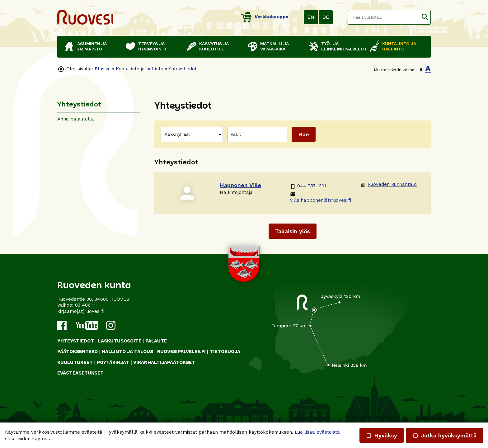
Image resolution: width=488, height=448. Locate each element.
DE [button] (326, 17)
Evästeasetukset (80, 373)
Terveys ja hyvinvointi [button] (152, 46)
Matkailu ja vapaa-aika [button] (274, 46)
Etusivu (103, 69)
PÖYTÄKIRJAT (113, 362)
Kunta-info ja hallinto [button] (399, 46)
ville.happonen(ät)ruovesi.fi (321, 197)
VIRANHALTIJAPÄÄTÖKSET (164, 362)
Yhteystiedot (183, 69)
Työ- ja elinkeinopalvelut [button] (342, 46)
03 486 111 (86, 305)
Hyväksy (382, 435)
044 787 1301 (308, 186)
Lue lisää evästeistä (317, 432)
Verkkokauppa (265, 17)
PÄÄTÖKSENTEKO (77, 351)
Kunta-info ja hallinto (140, 69)
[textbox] (384, 17)
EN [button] (311, 17)
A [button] (421, 70)
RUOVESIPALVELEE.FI (181, 351)
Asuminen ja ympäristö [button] (92, 46)
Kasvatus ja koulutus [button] (214, 46)
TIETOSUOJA (225, 351)
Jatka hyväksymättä (445, 435)
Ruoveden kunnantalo (389, 184)
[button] (425, 17)
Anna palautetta (76, 119)
